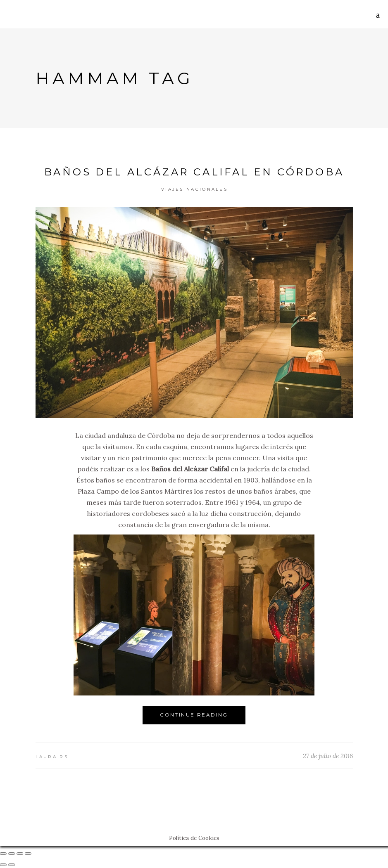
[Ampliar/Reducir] (28, 854)
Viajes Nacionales (194, 189)
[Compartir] (12, 854)
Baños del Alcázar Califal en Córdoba (194, 172)
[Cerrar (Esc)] (3, 854)
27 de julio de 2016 (328, 756)
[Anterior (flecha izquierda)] (3, 865)
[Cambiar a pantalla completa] (20, 854)
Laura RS (52, 757)
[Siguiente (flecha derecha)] (12, 865)
